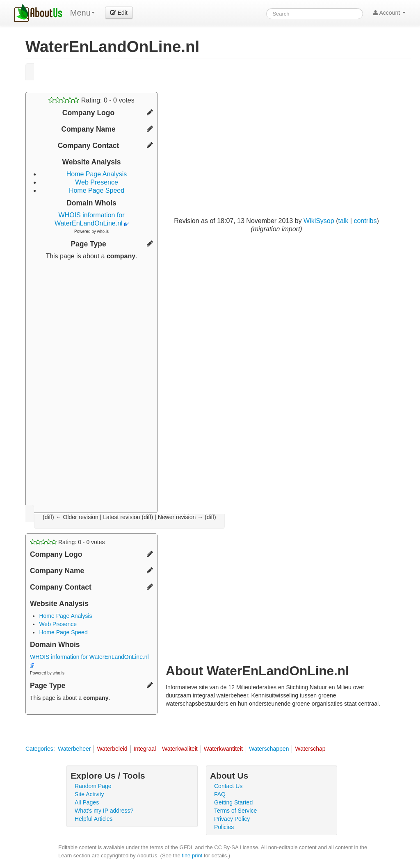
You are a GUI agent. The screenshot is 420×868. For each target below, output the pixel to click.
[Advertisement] (91, 383)
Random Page (93, 786)
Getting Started (233, 802)
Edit (119, 13)
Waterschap (310, 749)
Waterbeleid (112, 749)
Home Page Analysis (97, 174)
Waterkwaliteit (180, 749)
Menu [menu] (82, 13)
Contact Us (228, 786)
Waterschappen (269, 749)
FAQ (220, 794)
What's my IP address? (104, 811)
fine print (192, 855)
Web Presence (97, 182)
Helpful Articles (94, 819)
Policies (224, 827)
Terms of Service (235, 811)
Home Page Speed (97, 190)
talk (343, 221)
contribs (365, 221)
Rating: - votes (91, 100)
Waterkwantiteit (223, 749)
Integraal (145, 749)
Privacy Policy (232, 819)
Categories (39, 749)
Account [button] (389, 13)
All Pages (87, 802)
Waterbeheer (74, 749)
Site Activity (89, 794)
